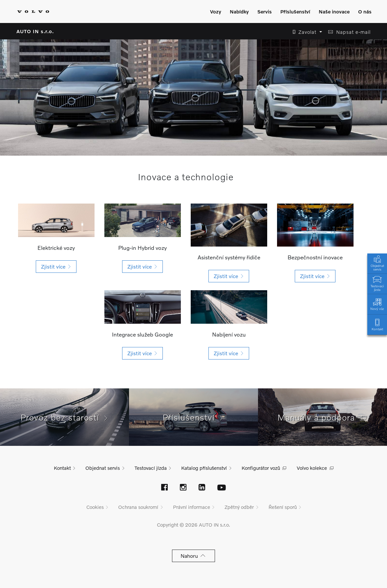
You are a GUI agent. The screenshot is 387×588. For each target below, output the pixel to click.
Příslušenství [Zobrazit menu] (295, 11)
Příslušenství (193, 417)
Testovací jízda (377, 283)
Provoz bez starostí (65, 417)
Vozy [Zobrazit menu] (216, 11)
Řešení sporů (283, 507)
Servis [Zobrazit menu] (265, 11)
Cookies (95, 507)
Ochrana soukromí (138, 507)
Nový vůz (377, 304)
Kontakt (377, 324)
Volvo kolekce (312, 468)
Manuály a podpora (323, 417)
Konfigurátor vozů (261, 468)
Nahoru (193, 556)
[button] (305, 32)
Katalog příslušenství (204, 468)
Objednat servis (377, 263)
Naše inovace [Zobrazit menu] (334, 11)
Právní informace (192, 507)
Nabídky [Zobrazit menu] (239, 11)
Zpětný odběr (239, 507)
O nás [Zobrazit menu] (365, 11)
